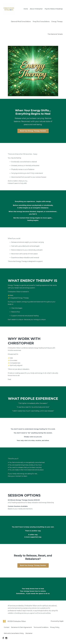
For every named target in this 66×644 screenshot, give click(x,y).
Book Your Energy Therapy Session (33, 131)
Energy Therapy (57, 22)
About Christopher (36, 9)
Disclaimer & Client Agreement (22, 627)
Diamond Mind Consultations (21, 22)
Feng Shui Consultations (41, 22)
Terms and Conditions (42, 627)
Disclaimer (30, 634)
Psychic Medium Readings (54, 9)
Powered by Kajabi (57, 621)
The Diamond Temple (55, 34)
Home (26, 9)
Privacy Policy (56, 627)
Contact (7, 627)
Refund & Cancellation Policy (14, 634)
